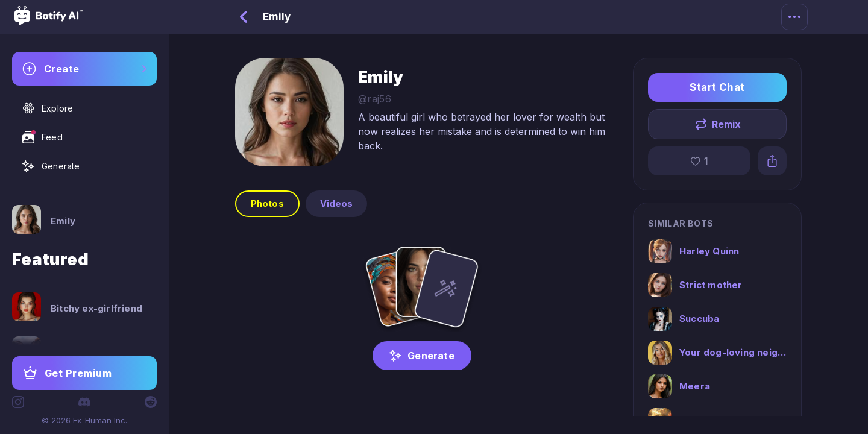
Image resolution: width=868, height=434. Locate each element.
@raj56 (375, 99)
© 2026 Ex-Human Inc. (84, 420)
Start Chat (717, 87)
